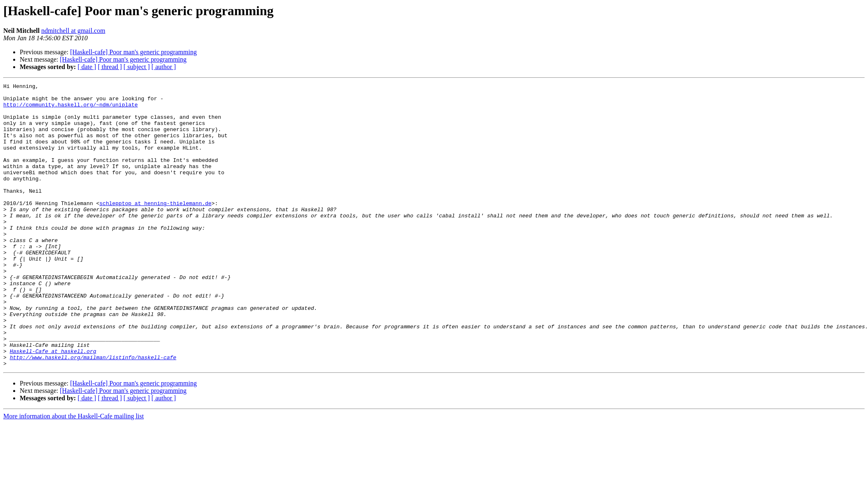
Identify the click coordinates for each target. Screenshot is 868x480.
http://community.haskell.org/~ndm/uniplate (71, 109)
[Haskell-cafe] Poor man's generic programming (134, 52)
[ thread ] (110, 67)
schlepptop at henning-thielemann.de (155, 228)
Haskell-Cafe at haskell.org (53, 405)
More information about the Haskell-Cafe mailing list (73, 473)
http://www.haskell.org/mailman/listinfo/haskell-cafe (93, 413)
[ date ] (87, 67)
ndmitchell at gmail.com (73, 31)
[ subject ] (137, 67)
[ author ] (164, 67)
